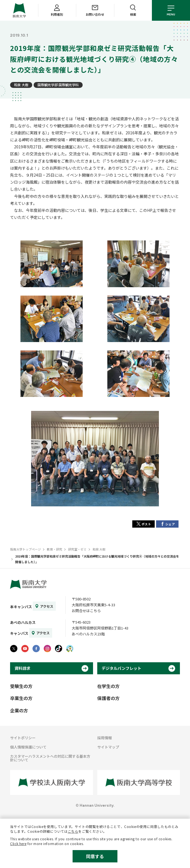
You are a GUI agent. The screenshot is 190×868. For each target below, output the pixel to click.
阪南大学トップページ (26, 549)
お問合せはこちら (86, 611)
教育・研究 (55, 549)
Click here (18, 844)
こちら (73, 831)
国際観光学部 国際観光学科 (58, 85)
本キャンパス (21, 607)
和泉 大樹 (21, 85)
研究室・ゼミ (77, 549)
